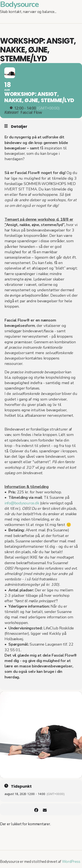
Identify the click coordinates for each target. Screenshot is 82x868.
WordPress (71, 862)
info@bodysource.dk (22, 503)
